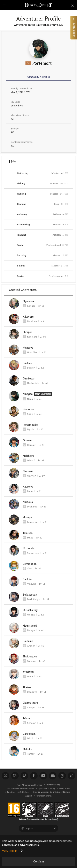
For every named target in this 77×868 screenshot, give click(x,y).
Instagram (15, 776)
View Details (10, 851)
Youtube (43, 776)
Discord (53, 776)
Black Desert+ (62, 776)
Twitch (24, 776)
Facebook (34, 776)
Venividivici (17, 105)
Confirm (39, 861)
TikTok (71, 776)
